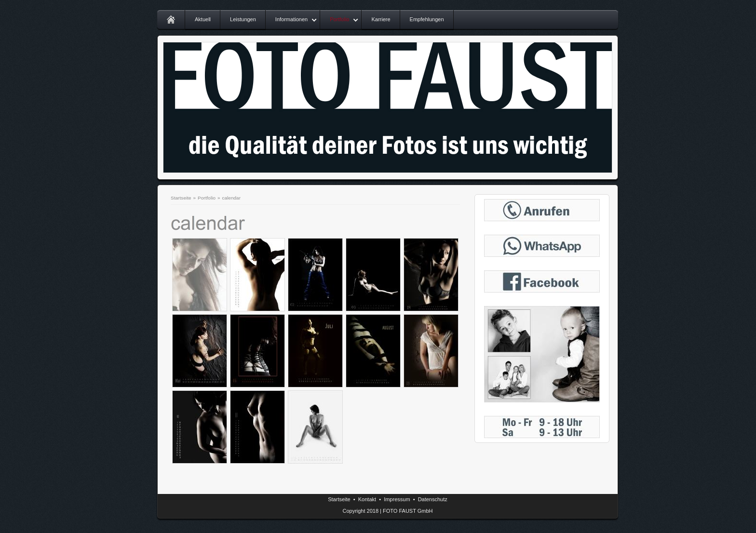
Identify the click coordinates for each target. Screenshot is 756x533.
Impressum (397, 499)
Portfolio (339, 19)
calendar (231, 198)
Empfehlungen (427, 19)
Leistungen (243, 19)
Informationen (291, 19)
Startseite (181, 198)
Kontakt (367, 499)
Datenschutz (433, 499)
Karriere (381, 19)
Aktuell (203, 19)
